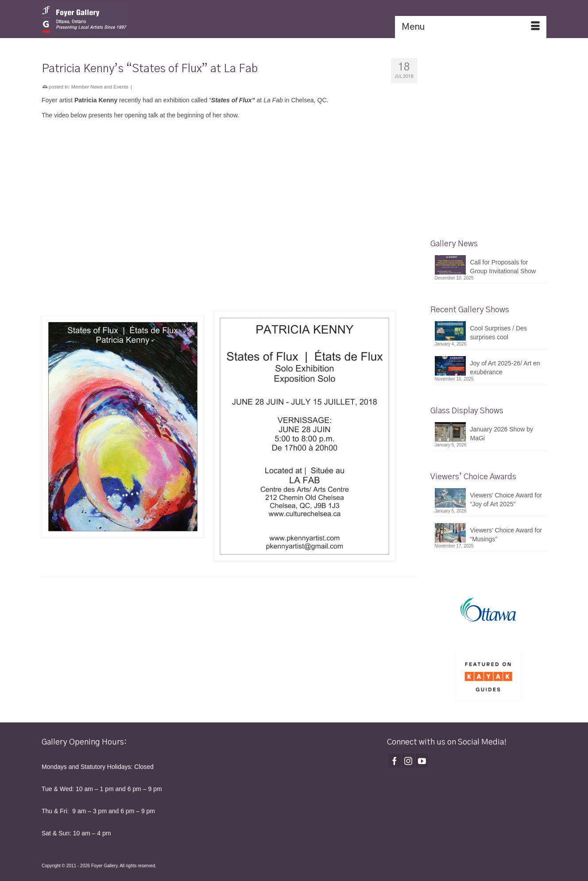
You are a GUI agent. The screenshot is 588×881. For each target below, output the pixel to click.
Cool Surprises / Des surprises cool (499, 333)
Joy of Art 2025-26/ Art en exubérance (505, 368)
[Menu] (471, 27)
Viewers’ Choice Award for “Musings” (506, 535)
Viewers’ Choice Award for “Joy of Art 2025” (506, 500)
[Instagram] (408, 760)
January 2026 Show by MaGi (502, 434)
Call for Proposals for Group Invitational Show (503, 267)
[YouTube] (422, 760)
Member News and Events (100, 87)
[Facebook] (395, 760)
